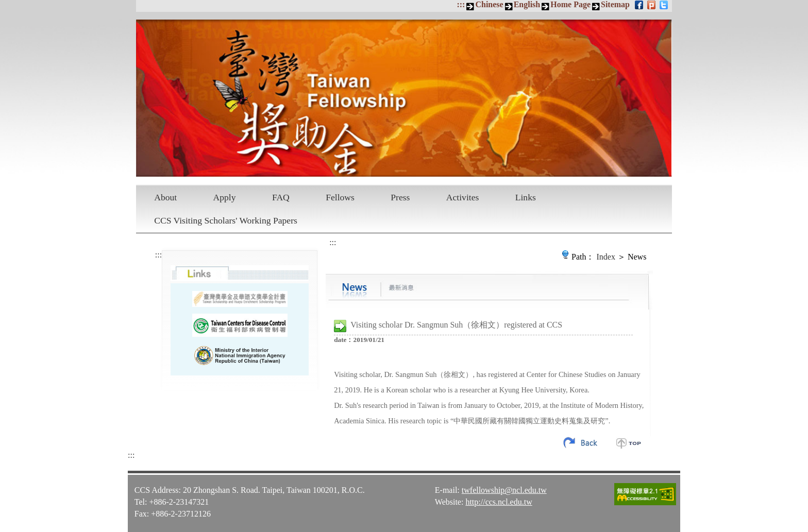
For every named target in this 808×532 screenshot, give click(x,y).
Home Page (570, 4)
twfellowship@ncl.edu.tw (504, 490)
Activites (463, 197)
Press (400, 197)
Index (606, 257)
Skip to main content (5, 5)
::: (461, 4)
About (165, 197)
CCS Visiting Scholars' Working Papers (226, 220)
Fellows (340, 197)
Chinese (489, 4)
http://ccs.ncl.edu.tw (499, 502)
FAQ (281, 197)
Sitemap (615, 4)
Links (526, 197)
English (527, 4)
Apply (225, 197)
